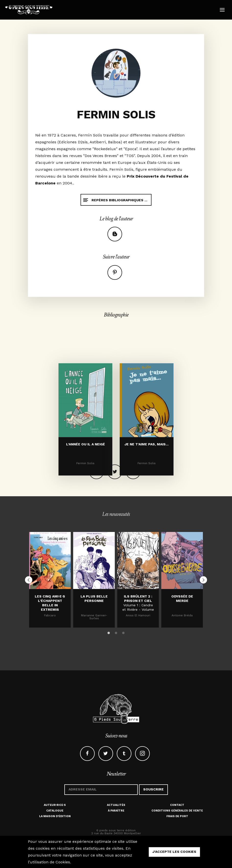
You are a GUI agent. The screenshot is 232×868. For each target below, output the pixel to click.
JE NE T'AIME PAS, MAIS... (147, 472)
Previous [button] (29, 580)
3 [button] (123, 632)
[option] (50, 580)
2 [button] (116, 632)
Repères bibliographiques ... (115, 200)
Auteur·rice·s (55, 805)
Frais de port (177, 816)
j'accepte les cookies (174, 852)
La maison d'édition (55, 816)
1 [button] (109, 632)
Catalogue (55, 811)
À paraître (116, 811)
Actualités (116, 805)
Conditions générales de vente (177, 811)
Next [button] (203, 580)
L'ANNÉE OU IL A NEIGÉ (86, 472)
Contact (177, 805)
